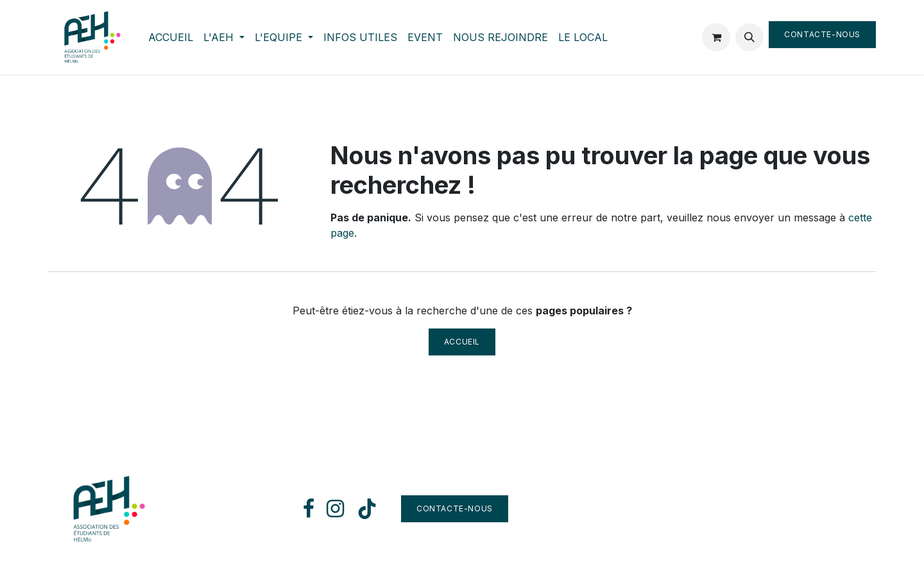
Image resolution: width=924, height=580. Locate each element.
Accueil (462, 342)
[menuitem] (171, 37)
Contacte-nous (822, 34)
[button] (749, 37)
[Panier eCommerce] (716, 37)
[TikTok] (367, 509)
